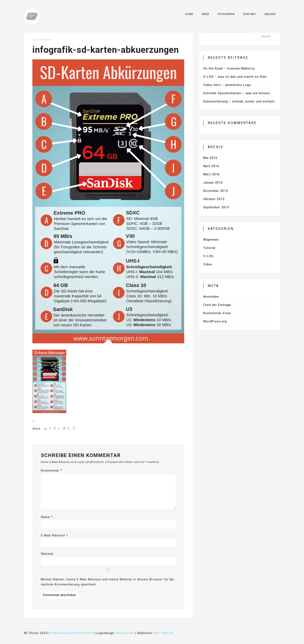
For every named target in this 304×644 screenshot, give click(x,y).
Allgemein (211, 240)
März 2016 (211, 174)
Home (189, 14)
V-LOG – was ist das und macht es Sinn (235, 77)
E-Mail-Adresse (54, 535)
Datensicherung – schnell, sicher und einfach (239, 101)
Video (208, 264)
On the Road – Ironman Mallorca (229, 68)
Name (47, 517)
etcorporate (125, 633)
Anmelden (211, 297)
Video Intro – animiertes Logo (227, 85)
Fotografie (226, 14)
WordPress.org (215, 321)
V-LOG (208, 256)
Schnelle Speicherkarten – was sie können (237, 93)
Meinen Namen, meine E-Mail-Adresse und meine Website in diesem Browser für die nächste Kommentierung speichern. (107, 582)
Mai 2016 (210, 158)
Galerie (270, 14)
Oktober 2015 (214, 199)
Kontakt (250, 14)
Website (47, 554)
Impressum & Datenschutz (72, 633)
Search (266, 36)
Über (205, 14)
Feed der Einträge (217, 305)
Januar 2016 (213, 183)
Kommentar (51, 471)
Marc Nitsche (164, 633)
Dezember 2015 (216, 191)
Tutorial (209, 248)
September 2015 (216, 207)
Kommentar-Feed (217, 313)
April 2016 (211, 166)
